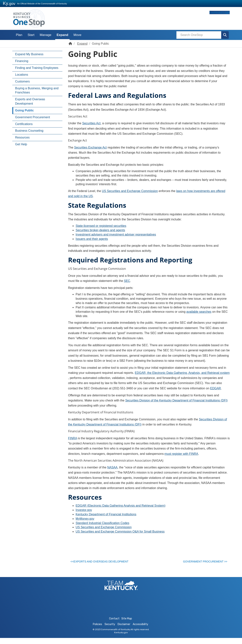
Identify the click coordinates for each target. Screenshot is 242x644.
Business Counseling (29, 131)
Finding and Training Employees (37, 68)
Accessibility (140, 630)
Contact (114, 625)
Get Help (21, 144)
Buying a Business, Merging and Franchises (37, 90)
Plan (19, 35)
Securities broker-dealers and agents (100, 230)
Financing (22, 61)
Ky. (9, 3)
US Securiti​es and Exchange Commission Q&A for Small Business (120, 532)
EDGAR (216, 388)
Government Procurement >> (203, 563)
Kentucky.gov (121, 639)
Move (78, 35)
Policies (97, 630)
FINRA (73, 438)
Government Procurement (33, 117)
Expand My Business (29, 54)
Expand (62, 35)
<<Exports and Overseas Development (102, 563)
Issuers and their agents (92, 239)
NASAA (112, 467)
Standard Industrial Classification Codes (102, 523)
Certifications (24, 124)
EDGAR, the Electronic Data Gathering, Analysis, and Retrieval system (182, 373)
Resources (22, 137)
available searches (199, 312)
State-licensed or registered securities (101, 226)
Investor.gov (84, 510)
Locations (22, 75)
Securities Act (91, 123)
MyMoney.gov (85, 519)
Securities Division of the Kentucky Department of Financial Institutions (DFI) (176, 400)
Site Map (127, 625)
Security (110, 630)
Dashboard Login (212, 19)
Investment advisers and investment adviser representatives (116, 234)
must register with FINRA (181, 454)
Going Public (24, 110)
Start (31, 35)
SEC (127, 281)
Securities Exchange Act (90, 147)
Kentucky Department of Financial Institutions (106, 514)
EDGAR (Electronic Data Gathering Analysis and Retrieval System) (121, 506)
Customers (22, 81)
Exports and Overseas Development (30, 101)
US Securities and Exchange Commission (130, 191)
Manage (45, 35)
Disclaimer (124, 630)
